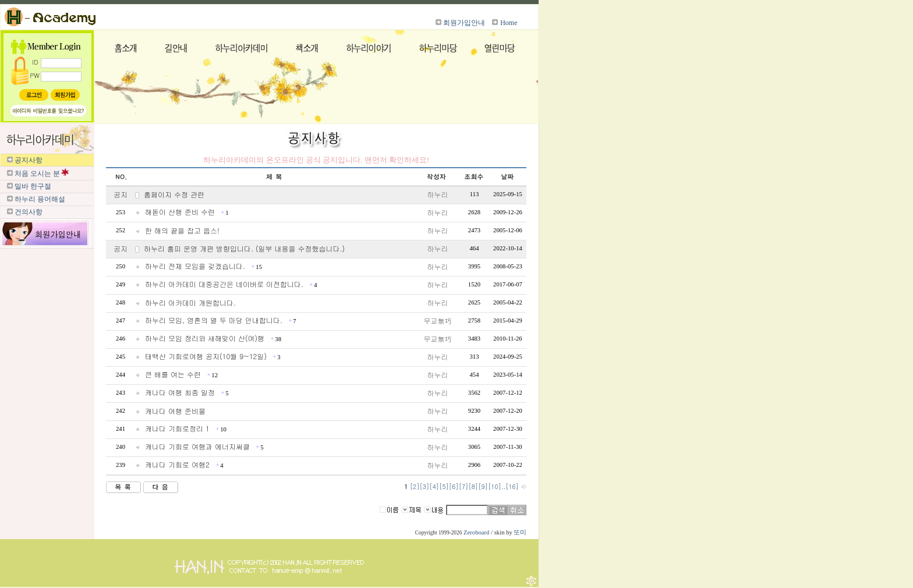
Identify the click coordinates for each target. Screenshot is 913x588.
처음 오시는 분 (37, 173)
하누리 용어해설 (40, 199)
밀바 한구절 (33, 186)
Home (509, 23)
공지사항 (29, 160)
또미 (520, 532)
